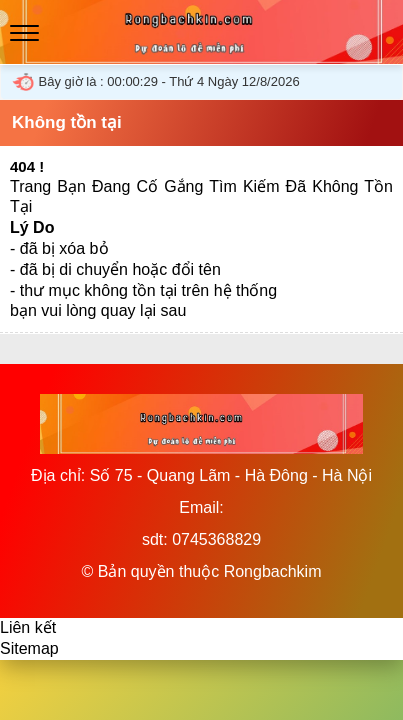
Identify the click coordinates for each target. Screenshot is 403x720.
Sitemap (29, 648)
